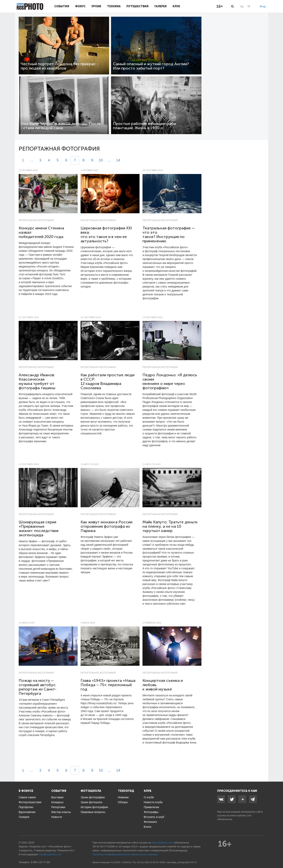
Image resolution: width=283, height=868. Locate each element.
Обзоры (123, 802)
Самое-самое (27, 797)
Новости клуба (153, 802)
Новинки (123, 797)
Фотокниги (150, 822)
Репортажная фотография (36, 220)
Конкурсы (57, 802)
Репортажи (58, 807)
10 (101, 160)
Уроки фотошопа (91, 802)
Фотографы (151, 812)
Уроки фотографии (93, 797)
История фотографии (94, 807)
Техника (114, 6)
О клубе (149, 797)
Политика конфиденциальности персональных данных (125, 854)
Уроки (96, 6)
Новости (57, 817)
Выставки (57, 797)
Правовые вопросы (93, 812)
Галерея (161, 6)
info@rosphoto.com (50, 854)
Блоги (148, 827)
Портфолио (26, 807)
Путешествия (137, 6)
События (62, 6)
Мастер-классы (61, 812)
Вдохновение (27, 812)
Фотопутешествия (30, 802)
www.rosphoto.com (241, 815)
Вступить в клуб (154, 817)
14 (118, 160)
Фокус (80, 6)
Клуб (176, 6)
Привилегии (152, 807)
